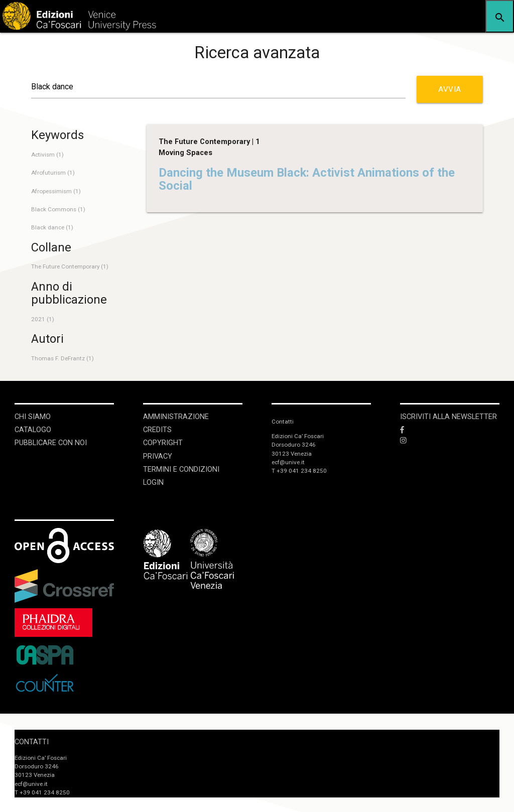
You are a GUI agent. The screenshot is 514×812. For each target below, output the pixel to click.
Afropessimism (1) (56, 191)
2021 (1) (43, 319)
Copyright (163, 443)
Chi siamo (33, 417)
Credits (157, 430)
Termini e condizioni (181, 469)
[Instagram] (450, 441)
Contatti (32, 742)
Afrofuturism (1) (53, 173)
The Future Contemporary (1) (70, 266)
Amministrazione (176, 417)
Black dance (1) (52, 227)
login (153, 483)
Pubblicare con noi (51, 443)
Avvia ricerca (451, 94)
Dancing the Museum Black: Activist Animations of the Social (307, 179)
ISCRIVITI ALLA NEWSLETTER (448, 417)
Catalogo (33, 430)
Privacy (158, 456)
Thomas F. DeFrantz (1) (62, 358)
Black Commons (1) (58, 209)
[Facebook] (450, 430)
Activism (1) (47, 155)
